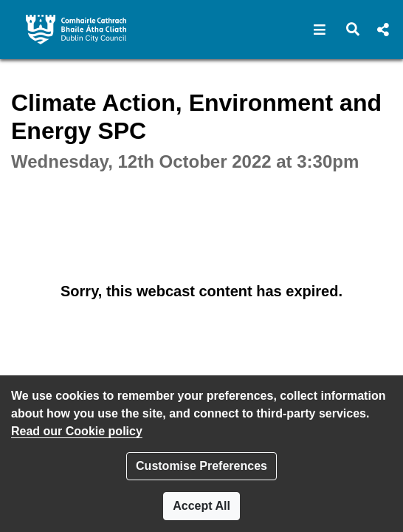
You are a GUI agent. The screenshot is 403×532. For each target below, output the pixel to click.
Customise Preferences (201, 466)
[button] (320, 30)
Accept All (201, 506)
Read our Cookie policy (77, 431)
